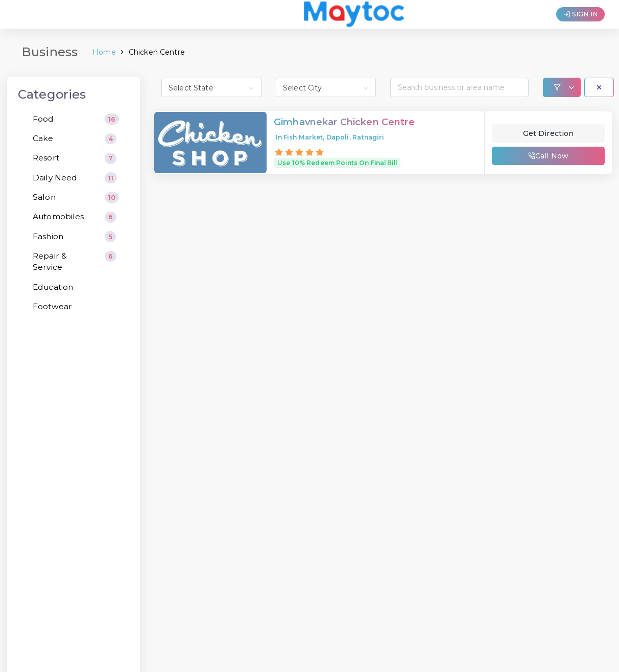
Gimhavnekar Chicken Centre (344, 122)
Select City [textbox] (303, 88)
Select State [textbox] (191, 88)
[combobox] (211, 87)
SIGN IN (580, 14)
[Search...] (459, 87)
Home (104, 52)
